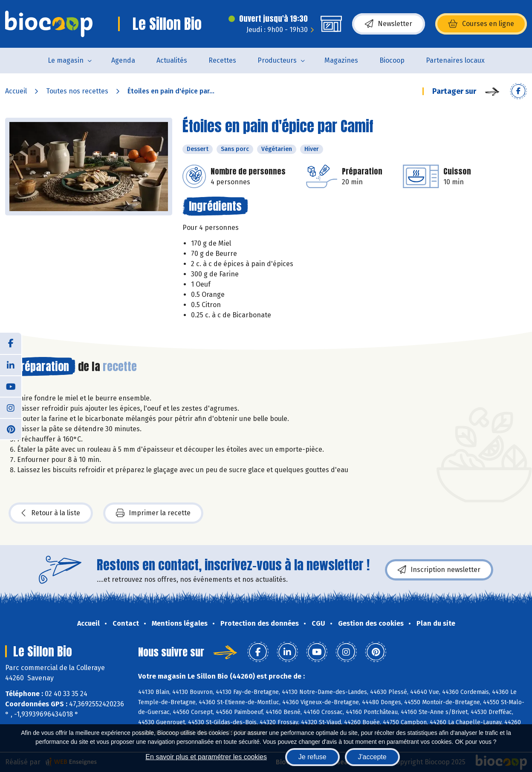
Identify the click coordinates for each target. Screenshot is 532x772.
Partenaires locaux (455, 60)
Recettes (222, 60)
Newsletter (389, 24)
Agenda (123, 60)
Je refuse (312, 757)
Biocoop (392, 60)
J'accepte (372, 757)
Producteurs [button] (277, 60)
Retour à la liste (51, 513)
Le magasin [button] (66, 60)
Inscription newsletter (439, 570)
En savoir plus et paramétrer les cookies (206, 757)
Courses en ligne (481, 24)
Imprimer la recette (153, 513)
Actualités (172, 60)
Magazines (341, 60)
